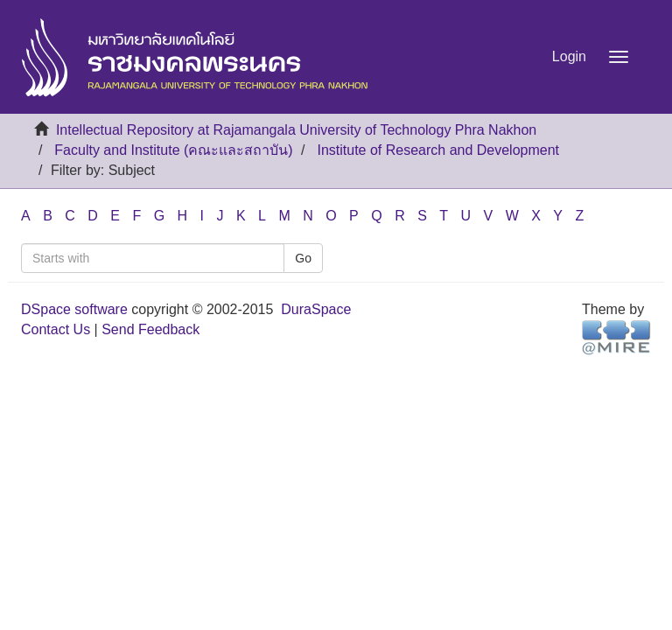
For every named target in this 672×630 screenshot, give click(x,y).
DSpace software (74, 309)
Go (303, 258)
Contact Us (56, 329)
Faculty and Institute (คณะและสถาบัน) (173, 150)
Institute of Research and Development (438, 150)
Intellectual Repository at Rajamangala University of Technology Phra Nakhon (296, 130)
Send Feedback (150, 329)
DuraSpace (316, 309)
